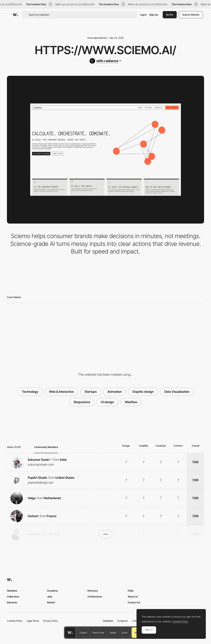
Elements (12, 602)
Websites (12, 591)
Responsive (82, 402)
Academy (52, 591)
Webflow (131, 402)
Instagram (123, 621)
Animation (115, 392)
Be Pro (170, 15)
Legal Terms (33, 621)
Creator (83, 633)
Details (113, 633)
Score (124, 633)
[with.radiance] (105, 61)
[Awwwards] (15, 15)
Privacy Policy (50, 621)
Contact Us (134, 602)
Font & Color (98, 633)
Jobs (50, 597)
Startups (91, 392)
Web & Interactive (61, 392)
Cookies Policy (15, 621)
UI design (107, 402)
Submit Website (191, 15)
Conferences (95, 597)
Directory (93, 591)
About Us (133, 597)
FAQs (131, 591)
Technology (30, 392)
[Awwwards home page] (70, 633)
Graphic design (143, 392)
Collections (13, 597)
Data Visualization (177, 392)
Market (51, 602)
